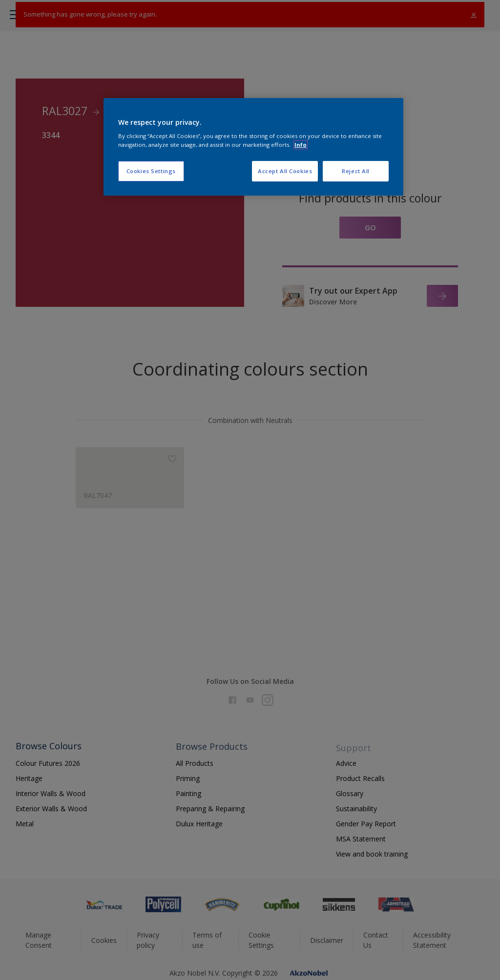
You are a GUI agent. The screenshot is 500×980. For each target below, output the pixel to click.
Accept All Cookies (285, 171)
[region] (253, 147)
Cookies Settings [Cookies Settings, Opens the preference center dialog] (151, 171)
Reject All (356, 171)
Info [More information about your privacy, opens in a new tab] (301, 145)
